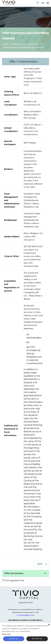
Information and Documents (25, 44)
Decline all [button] (37, 639)
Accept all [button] (14, 639)
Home (5, 44)
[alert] (26, 633)
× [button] (49, 625)
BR (43, 3)
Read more (7, 634)
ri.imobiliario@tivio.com (26, 615)
